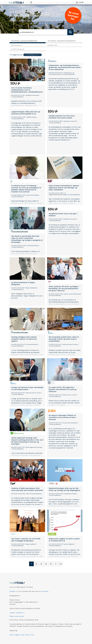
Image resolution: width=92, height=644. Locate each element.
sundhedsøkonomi (33, 55)
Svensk (27, 635)
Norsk (22, 635)
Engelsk (17, 635)
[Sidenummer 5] (51, 564)
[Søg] (43, 32)
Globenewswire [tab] (17, 45)
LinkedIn (12, 613)
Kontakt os (13, 591)
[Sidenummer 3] (41, 564)
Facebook (19, 613)
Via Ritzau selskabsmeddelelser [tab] (62, 41)
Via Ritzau (45, 591)
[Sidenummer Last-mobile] (61, 564)
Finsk (32, 635)
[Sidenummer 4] (46, 564)
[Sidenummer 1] (31, 564)
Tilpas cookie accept (17, 616)
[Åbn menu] (31, 2)
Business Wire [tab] (53, 45)
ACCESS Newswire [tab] (18, 49)
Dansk (11, 635)
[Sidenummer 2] (36, 564)
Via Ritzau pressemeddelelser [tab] (24, 41)
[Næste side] (56, 564)
